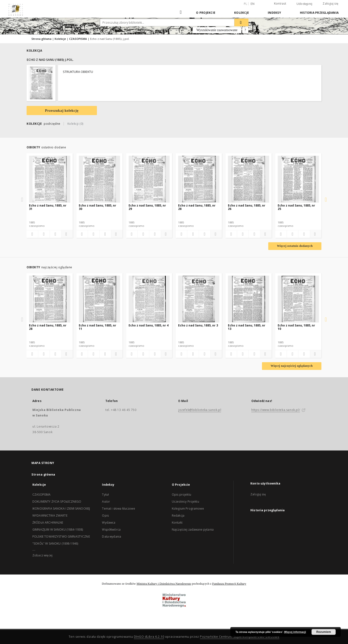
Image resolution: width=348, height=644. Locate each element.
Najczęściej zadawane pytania (193, 530)
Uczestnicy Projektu (185, 502)
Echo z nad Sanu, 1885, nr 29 (147, 207)
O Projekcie (206, 13)
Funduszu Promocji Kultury (229, 584)
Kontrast (280, 3)
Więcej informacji (295, 632)
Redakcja (178, 516)
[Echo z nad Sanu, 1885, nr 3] (199, 299)
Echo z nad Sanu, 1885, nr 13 (247, 327)
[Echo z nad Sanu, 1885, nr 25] (298, 179)
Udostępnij (304, 4)
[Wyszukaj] (241, 22)
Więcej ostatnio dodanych (295, 246)
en (253, 4)
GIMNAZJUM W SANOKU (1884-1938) (58, 530)
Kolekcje (242, 13)
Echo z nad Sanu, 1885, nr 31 (48, 207)
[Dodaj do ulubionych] (32, 234)
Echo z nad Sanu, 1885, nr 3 (198, 325)
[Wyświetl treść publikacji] (55, 234)
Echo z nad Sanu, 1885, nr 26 (247, 207)
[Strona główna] (181, 13)
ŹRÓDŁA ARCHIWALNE (48, 523)
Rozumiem (324, 632)
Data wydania (112, 537)
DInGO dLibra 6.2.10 (149, 637)
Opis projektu (181, 495)
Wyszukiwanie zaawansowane (217, 30)
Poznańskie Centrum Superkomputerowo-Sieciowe (240, 637)
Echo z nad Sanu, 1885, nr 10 (296, 327)
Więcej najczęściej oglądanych (292, 366)
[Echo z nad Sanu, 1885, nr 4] (149, 299)
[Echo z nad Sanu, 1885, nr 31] (50, 179)
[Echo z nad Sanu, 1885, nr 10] (298, 299)
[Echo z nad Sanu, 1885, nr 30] (99, 179)
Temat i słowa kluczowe (118, 509)
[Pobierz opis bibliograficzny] (44, 234)
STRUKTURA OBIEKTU (78, 72)
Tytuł (105, 495)
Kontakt (177, 523)
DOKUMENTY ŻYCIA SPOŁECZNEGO (57, 502)
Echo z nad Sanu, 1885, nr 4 (149, 325)
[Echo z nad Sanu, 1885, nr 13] (249, 299)
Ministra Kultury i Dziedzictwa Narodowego (164, 584)
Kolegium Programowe (188, 509)
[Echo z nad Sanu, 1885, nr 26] (249, 179)
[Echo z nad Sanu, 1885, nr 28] (199, 179)
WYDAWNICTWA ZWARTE (50, 516)
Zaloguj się (330, 3)
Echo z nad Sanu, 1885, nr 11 (98, 327)
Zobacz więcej (42, 555)
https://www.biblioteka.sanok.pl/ (276, 410)
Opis (105, 516)
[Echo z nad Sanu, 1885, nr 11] (99, 299)
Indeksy (274, 13)
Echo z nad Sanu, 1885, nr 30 (98, 207)
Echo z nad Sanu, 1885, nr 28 (197, 207)
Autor (106, 502)
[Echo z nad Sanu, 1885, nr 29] (149, 179)
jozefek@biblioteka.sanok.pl (200, 410)
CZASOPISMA (78, 39)
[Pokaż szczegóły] (66, 234)
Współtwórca (111, 530)
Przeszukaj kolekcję (62, 110)
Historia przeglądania (319, 13)
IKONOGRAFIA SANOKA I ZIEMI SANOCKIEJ (61, 509)
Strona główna (41, 39)
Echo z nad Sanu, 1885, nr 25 (296, 207)
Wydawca (109, 523)
